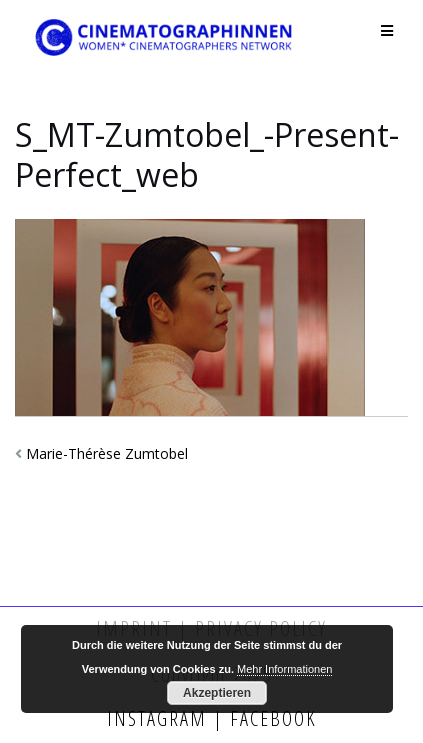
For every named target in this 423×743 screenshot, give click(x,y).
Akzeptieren (217, 693)
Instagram (160, 718)
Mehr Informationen (284, 669)
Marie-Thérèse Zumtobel (107, 453)
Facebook (270, 718)
